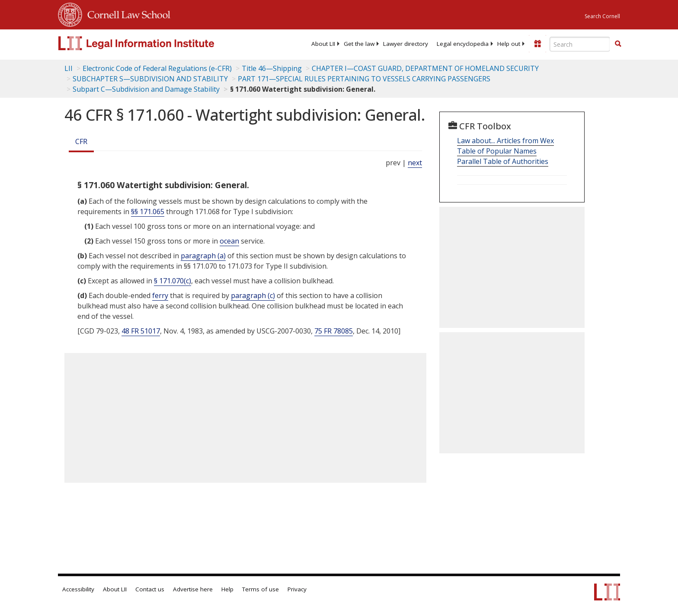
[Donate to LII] (537, 44)
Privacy (297, 589)
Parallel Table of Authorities (503, 161)
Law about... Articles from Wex (505, 141)
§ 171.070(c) (173, 281)
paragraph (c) (253, 295)
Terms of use (261, 589)
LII (69, 68)
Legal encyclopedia (463, 44)
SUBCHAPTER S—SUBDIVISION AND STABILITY (150, 79)
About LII (323, 44)
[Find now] (618, 44)
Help (227, 589)
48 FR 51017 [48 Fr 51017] (141, 331)
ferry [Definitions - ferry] (160, 295)
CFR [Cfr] (81, 141)
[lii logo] (155, 43)
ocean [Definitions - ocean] (229, 241)
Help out (509, 44)
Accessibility (78, 589)
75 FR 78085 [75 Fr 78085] (334, 331)
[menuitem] (323, 44)
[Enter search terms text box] (580, 44)
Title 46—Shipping (272, 68)
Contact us (150, 589)
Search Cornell (602, 16)
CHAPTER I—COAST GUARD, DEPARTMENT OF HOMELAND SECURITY (425, 68)
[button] (618, 44)
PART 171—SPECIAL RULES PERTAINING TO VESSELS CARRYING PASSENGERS (364, 79)
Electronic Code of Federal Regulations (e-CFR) (157, 68)
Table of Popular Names (497, 151)
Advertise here (193, 589)
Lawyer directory (406, 44)
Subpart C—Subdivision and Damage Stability (146, 89)
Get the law (359, 44)
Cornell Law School (126, 13)
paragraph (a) (203, 256)
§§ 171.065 (148, 212)
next (415, 163)
